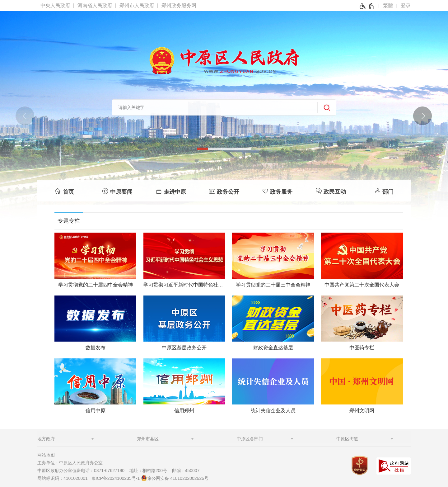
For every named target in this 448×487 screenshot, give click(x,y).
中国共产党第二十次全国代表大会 (362, 285)
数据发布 (96, 348)
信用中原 (96, 411)
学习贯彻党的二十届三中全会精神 (273, 285)
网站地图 (46, 455)
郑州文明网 (362, 411)
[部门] (384, 191)
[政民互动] (331, 191)
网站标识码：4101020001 (64, 478)
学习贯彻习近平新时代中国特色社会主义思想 (184, 285)
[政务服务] (277, 191)
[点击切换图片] (422, 116)
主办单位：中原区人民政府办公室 (72, 463)
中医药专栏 (362, 348)
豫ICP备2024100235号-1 (116, 478)
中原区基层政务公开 (184, 348)
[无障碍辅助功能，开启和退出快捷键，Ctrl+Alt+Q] (367, 6)
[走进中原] (171, 191)
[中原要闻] (117, 191)
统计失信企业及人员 (273, 411)
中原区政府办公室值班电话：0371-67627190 (83, 470)
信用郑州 (184, 411)
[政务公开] (224, 191)
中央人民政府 (55, 5)
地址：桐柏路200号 (150, 470)
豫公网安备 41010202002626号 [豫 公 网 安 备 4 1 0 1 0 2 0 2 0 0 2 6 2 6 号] (175, 478)
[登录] (406, 6)
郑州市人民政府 (137, 5)
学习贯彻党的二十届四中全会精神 (96, 285)
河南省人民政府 (95, 5)
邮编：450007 (186, 470)
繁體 (388, 5)
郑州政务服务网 (179, 5)
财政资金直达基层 (273, 348)
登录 (406, 5)
